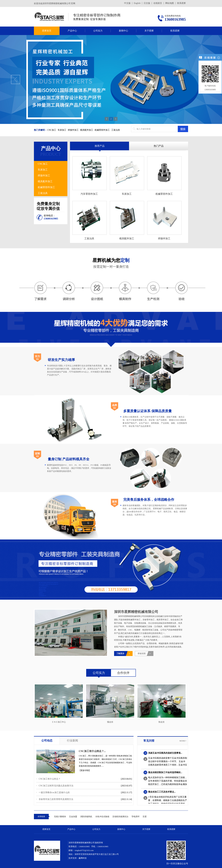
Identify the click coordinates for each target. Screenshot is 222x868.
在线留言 (158, 3)
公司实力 (98, 31)
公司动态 (47, 741)
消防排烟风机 (86, 817)
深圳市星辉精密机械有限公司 (136, 612)
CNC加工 (52, 130)
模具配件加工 (87, 130)
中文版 (127, 3)
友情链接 (41, 816)
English (137, 3)
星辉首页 (47, 31)
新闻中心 (123, 31)
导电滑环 (136, 817)
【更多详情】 (85, 770)
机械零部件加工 (102, 130)
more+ (183, 741)
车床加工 (62, 130)
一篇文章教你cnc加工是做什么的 (54, 792)
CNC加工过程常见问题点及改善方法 (56, 786)
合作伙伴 (123, 673)
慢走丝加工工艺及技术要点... (162, 793)
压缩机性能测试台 (120, 817)
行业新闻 (72, 741)
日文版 (147, 3)
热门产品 (159, 146)
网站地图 (170, 3)
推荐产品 (100, 146)
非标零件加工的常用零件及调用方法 (56, 799)
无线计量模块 (60, 817)
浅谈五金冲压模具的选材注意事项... (165, 754)
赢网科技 (83, 858)
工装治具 (116, 130)
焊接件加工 (73, 130)
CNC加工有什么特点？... (92, 751)
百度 (145, 817)
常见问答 (149, 741)
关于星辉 (149, 31)
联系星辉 (181, 3)
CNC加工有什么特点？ (50, 779)
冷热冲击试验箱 (102, 817)
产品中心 (72, 31)
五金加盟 (73, 817)
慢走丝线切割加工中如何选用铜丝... (165, 773)
